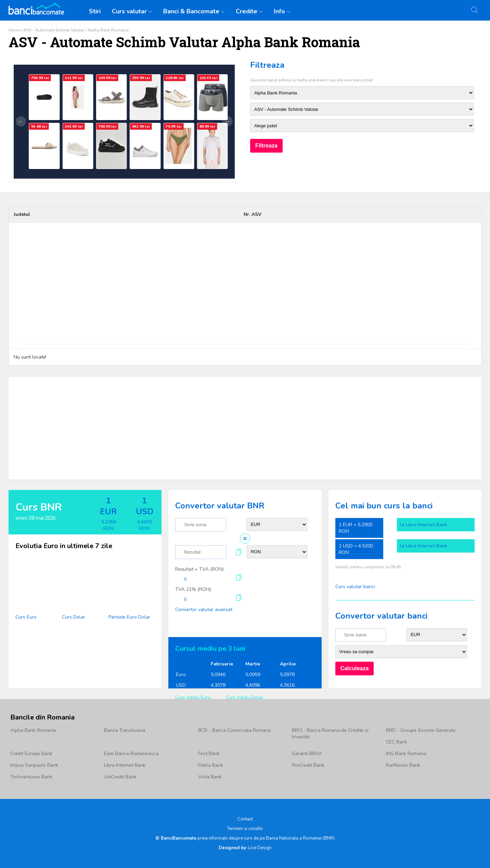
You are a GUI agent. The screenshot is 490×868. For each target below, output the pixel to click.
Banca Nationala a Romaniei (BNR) (300, 838)
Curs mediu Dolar (245, 697)
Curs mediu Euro (193, 697)
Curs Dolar (74, 617)
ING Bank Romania (406, 754)
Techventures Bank (31, 777)
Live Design (245, 848)
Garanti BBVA (307, 754)
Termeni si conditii (245, 829)
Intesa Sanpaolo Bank (34, 765)
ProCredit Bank (308, 765)
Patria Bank (211, 765)
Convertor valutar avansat (204, 610)
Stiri (95, 11)
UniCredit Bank (120, 777)
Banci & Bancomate (191, 11)
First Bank (209, 754)
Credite (247, 11)
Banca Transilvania (125, 730)
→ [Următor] (228, 121)
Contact (245, 819)
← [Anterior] (21, 121)
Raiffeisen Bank (403, 765)
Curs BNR (39, 507)
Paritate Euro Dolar (129, 617)
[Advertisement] (245, 286)
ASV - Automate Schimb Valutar (54, 30)
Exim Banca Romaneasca (131, 754)
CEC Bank (397, 742)
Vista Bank (210, 777)
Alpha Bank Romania (33, 730)
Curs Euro (26, 617)
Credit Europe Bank (31, 754)
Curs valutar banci (355, 587)
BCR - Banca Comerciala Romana (234, 730)
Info (279, 11)
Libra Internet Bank (125, 765)
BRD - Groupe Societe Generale (421, 730)
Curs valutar (129, 11)
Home (14, 30)
